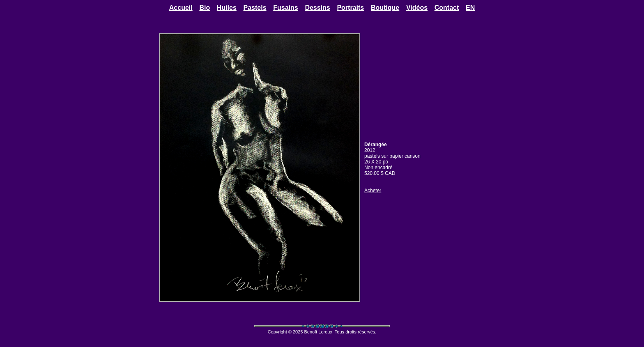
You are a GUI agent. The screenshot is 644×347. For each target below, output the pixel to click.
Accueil (181, 8)
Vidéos (417, 8)
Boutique (385, 8)
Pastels (255, 8)
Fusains (285, 8)
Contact (447, 8)
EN (470, 8)
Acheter (373, 191)
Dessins (317, 8)
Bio (205, 8)
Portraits (350, 8)
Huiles (227, 8)
